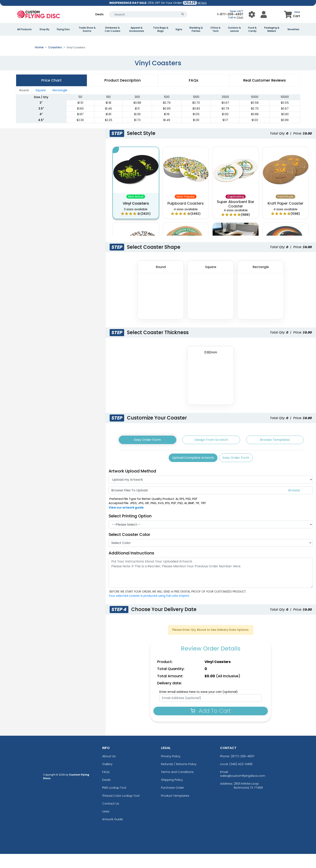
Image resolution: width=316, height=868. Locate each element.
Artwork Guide (113, 833)
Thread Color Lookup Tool (121, 809)
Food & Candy (252, 29)
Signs (179, 29)
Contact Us (111, 818)
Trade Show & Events (87, 29)
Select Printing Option (130, 530)
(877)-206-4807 (243, 770)
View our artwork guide (126, 522)
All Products (24, 29)
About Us (109, 770)
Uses (106, 825)
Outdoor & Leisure (234, 29)
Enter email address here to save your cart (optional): (199, 706)
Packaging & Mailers (272, 29)
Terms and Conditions (177, 786)
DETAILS (202, 3)
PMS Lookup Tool (114, 802)
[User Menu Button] (252, 14)
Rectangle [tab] (60, 104)
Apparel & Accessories (137, 29)
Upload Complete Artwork (193, 472)
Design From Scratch (211, 454)
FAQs (106, 786)
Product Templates (175, 809)
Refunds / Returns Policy (179, 778)
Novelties (293, 29)
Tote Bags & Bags (161, 29)
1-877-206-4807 (230, 14)
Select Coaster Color (129, 549)
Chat (240, 17)
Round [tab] (24, 104)
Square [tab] (41, 104)
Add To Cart (211, 725)
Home (39, 61)
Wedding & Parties (196, 29)
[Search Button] (183, 14)
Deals (99, 14)
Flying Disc (63, 29)
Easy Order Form (147, 454)
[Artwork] (211, 494)
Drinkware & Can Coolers (113, 29)
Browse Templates (275, 454)
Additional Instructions (131, 567)
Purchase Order (173, 802)
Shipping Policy (172, 794)
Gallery (107, 778)
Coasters (55, 61)
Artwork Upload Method (132, 485)
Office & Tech (215, 29)
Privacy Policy (171, 770)
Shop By (44, 29)
